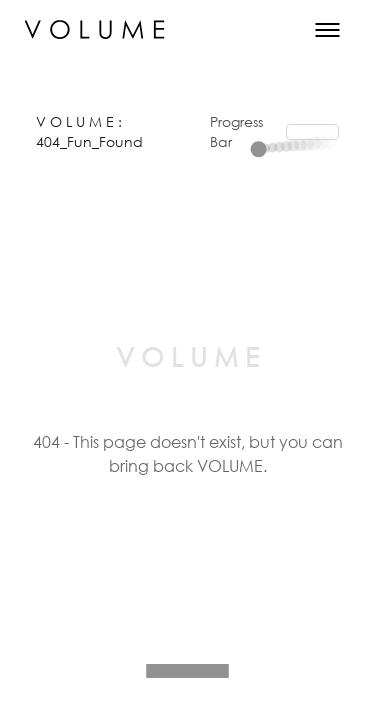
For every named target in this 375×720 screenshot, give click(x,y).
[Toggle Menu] (327, 30)
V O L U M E (77, 121)
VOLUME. (232, 465)
